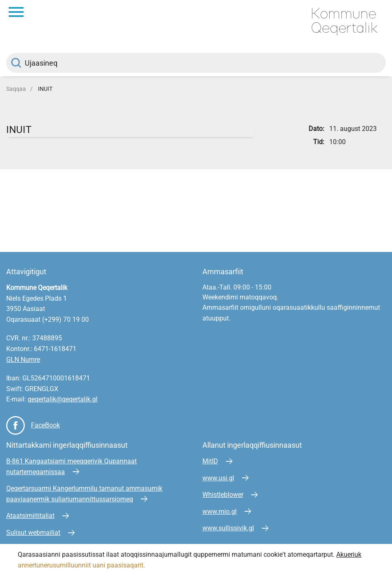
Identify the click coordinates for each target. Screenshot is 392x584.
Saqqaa (16, 89)
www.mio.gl (220, 512)
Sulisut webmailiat (33, 533)
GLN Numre (23, 360)
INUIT (45, 89)
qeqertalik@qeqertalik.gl (63, 399)
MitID (210, 461)
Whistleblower (223, 495)
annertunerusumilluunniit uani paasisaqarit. (82, 565)
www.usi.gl (218, 478)
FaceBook (45, 425)
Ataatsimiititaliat (30, 516)
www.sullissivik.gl (228, 528)
